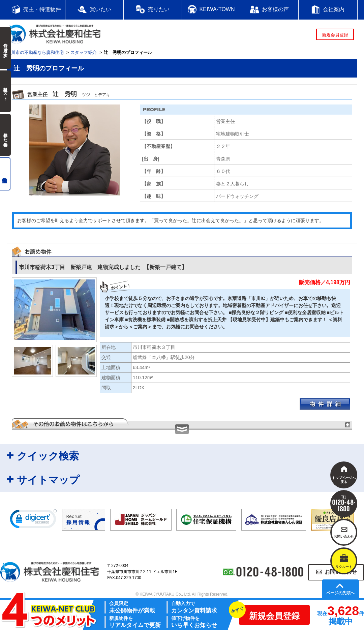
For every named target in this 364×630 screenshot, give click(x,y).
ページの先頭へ (340, 593)
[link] (33, 520)
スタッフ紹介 (84, 52)
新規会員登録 (335, 35)
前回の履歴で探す (5, 48)
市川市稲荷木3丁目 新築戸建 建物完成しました (103, 267)
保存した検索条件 (5, 135)
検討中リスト (5, 91)
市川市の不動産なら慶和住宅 (35, 52)
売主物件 (5, 174)
